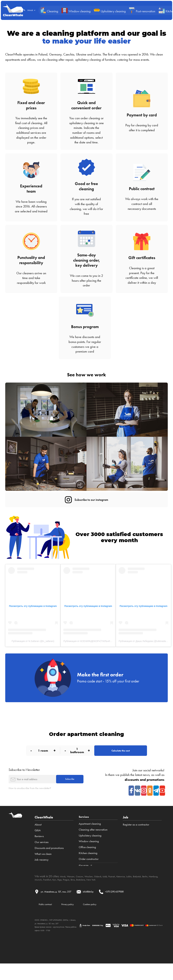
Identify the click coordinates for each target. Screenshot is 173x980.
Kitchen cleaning (88, 867)
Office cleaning (87, 861)
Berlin (38, 894)
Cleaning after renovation (93, 844)
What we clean (43, 867)
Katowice (134, 890)
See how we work (86, 374)
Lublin (145, 890)
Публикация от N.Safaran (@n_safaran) (33, 644)
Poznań (123, 890)
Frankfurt (70, 894)
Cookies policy (107, 920)
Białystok (154, 890)
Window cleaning (89, 856)
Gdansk (107, 890)
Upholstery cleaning (90, 850)
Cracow (84, 890)
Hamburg (48, 894)
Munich (59, 894)
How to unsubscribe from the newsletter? (35, 802)
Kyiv (79, 894)
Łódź (115, 890)
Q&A (38, 844)
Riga (85, 894)
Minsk (64, 890)
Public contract (48, 920)
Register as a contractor (136, 838)
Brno (101, 894)
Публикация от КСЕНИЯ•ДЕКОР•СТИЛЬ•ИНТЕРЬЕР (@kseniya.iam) (101, 644)
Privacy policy (77, 920)
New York (124, 894)
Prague (93, 894)
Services (85, 831)
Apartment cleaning (90, 838)
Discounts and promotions (49, 861)
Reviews (39, 850)
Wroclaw (95, 890)
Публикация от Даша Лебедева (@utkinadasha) (144, 644)
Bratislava (111, 894)
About (38, 838)
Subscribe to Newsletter (24, 780)
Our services (42, 856)
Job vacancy (42, 873)
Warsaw (73, 890)
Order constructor (89, 873)
